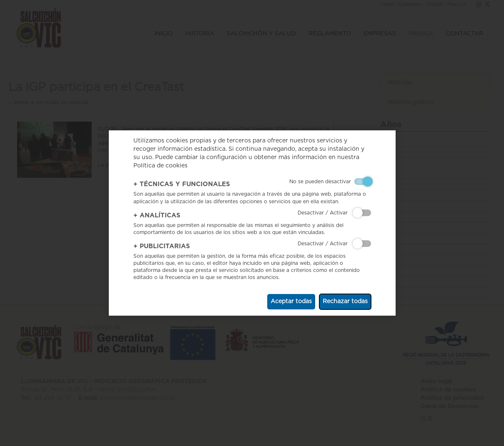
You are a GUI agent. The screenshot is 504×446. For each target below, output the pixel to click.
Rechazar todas (345, 301)
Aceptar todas (291, 301)
